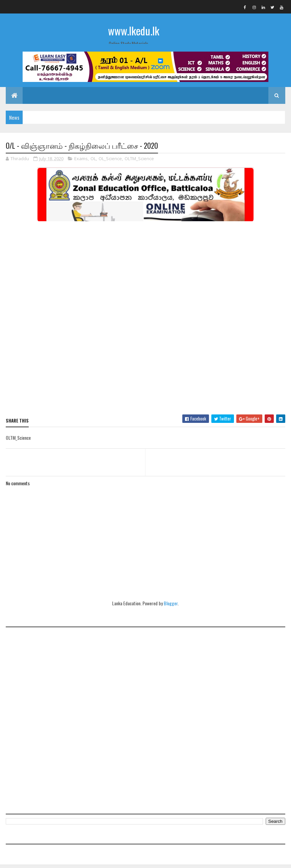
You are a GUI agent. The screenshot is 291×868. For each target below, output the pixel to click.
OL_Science (110, 162)
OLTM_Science (139, 162)
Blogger (171, 606)
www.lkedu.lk (134, 31)
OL (93, 162)
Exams (81, 162)
